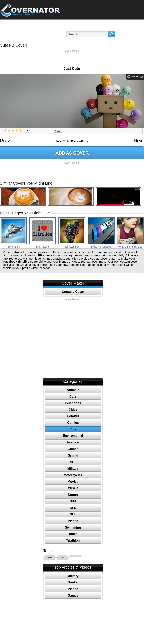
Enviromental (73, 436)
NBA (73, 501)
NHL (73, 514)
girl (63, 558)
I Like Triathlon (43, 247)
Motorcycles (73, 475)
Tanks (73, 534)
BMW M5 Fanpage (101, 247)
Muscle (73, 488)
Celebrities (73, 403)
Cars (73, 396)
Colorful (73, 416)
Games (73, 449)
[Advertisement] (72, 59)
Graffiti (73, 455)
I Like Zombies (72, 247)
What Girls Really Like (130, 247)
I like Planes (13, 247)
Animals (73, 390)
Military (73, 469)
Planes (73, 521)
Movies (73, 482)
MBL (73, 462)
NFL (73, 508)
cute (49, 558)
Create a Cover (73, 292)
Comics (73, 423)
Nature (73, 495)
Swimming (73, 527)
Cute (73, 429)
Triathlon (73, 541)
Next (139, 141)
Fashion (73, 442)
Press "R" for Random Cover (72, 141)
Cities (73, 410)
